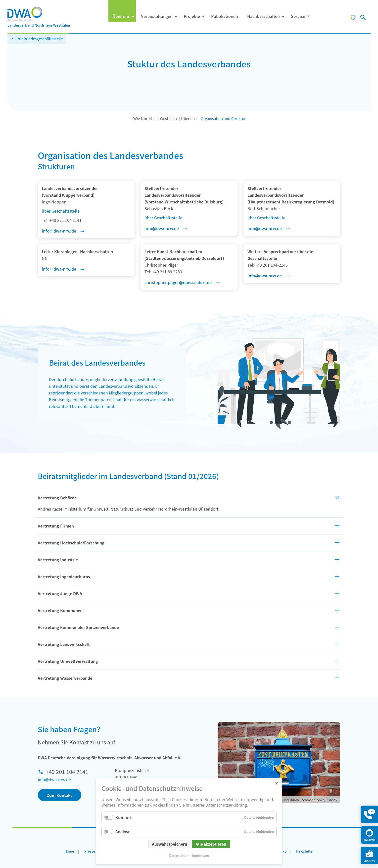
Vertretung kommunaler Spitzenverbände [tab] (78, 627)
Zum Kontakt (59, 795)
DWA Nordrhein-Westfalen (155, 119)
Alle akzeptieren (211, 844)
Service (298, 16)
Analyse (123, 831)
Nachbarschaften (263, 16)
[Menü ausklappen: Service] (308, 16)
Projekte (192, 16)
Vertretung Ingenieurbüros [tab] (64, 577)
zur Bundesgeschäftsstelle (40, 39)
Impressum (200, 855)
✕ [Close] (276, 783)
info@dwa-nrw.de (54, 779)
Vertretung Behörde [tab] (57, 498)
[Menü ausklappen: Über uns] (133, 16)
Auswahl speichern (170, 844)
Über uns (121, 16)
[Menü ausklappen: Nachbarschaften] (283, 16)
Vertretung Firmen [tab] (56, 526)
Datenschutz (179, 855)
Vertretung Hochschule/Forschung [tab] (71, 543)
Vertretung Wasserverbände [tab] (65, 678)
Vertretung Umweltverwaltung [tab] (68, 661)
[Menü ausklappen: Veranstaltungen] (176, 16)
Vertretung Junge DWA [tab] (60, 593)
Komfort (124, 817)
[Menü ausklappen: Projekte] (203, 16)
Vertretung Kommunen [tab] (60, 610)
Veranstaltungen (157, 16)
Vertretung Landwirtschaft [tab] (64, 644)
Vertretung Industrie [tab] (58, 560)
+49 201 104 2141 (67, 772)
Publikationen (225, 16)
